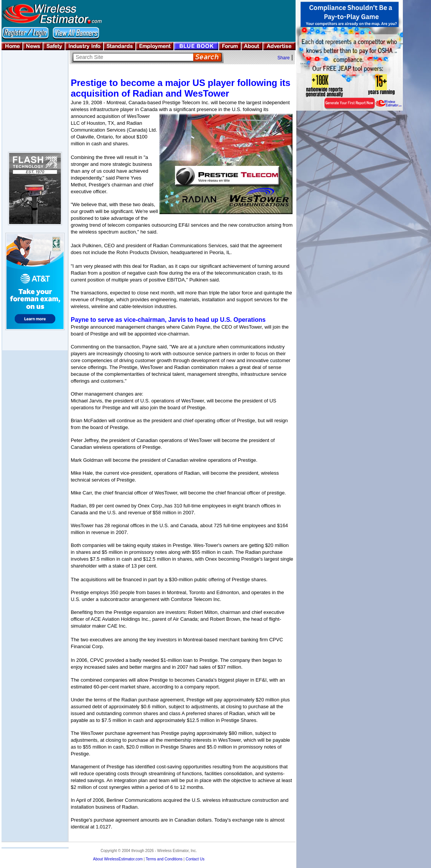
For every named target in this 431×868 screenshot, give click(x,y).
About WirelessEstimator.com (118, 859)
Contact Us (195, 859)
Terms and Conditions (164, 859)
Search (208, 57)
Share (283, 58)
